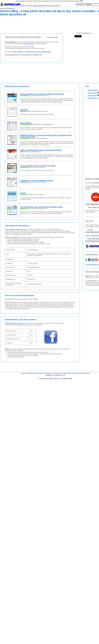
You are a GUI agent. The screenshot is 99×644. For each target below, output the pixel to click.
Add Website (30, 373)
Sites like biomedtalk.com (40, 138)
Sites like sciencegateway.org (44, 124)
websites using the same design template (38, 52)
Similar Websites (93, 90)
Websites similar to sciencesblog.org (17, 86)
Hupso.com (56, 379)
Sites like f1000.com (35, 152)
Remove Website (78, 373)
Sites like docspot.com (37, 195)
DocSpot (23, 193)
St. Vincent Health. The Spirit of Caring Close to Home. (38, 166)
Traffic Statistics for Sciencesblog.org (17, 226)
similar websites (18, 52)
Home (23, 373)
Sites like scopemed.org (39, 182)
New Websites (48, 373)
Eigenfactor (24, 110)
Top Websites (39, 373)
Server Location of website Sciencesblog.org (20, 295)
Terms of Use (58, 373)
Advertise (87, 373)
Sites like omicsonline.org (40, 96)
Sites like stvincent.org (38, 167)
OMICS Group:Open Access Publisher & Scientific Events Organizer (42, 94)
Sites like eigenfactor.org (39, 111)
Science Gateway (26, 123)
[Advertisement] (42, 25)
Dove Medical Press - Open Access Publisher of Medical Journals (41, 207)
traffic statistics (29, 44)
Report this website (53, 37)
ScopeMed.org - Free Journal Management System (37, 181)
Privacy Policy (67, 373)
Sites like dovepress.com (40, 209)
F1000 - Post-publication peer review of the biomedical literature (41, 150)
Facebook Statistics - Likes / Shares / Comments (21, 319)
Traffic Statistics (93, 93)
